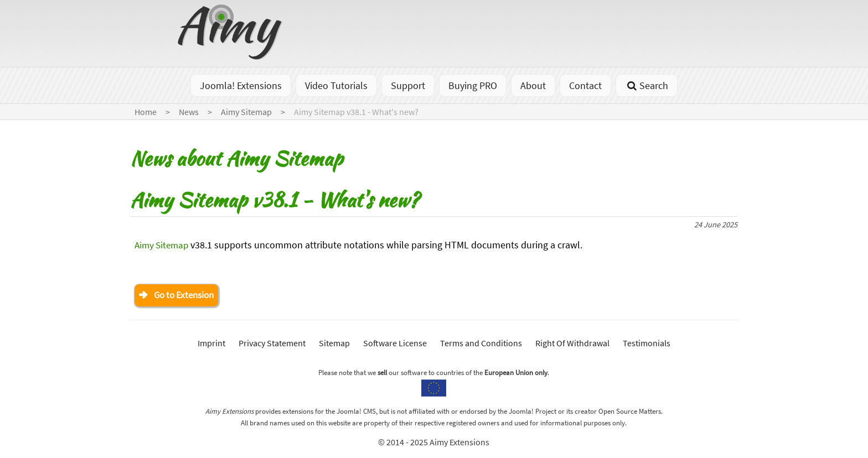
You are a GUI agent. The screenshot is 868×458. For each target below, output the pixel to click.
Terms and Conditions (481, 344)
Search (646, 85)
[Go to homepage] (231, 56)
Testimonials (647, 344)
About (533, 85)
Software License (395, 344)
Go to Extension (187, 296)
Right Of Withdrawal (572, 344)
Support (408, 85)
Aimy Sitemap (163, 245)
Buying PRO (473, 85)
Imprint (211, 344)
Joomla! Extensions (241, 85)
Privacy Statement (272, 344)
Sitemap (334, 344)
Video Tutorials (336, 85)
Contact (585, 85)
